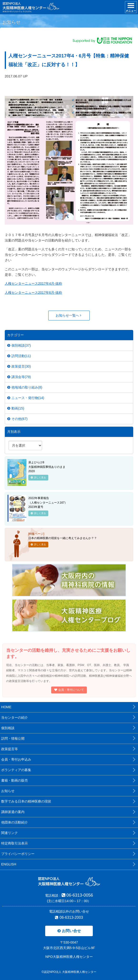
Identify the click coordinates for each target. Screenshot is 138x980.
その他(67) (17, 419)
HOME (6, 707)
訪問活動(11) (19, 356)
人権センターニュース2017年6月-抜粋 (33, 293)
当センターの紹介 (15, 717)
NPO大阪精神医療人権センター (69, 957)
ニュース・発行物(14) (26, 398)
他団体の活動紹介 (15, 822)
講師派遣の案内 (13, 812)
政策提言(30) (19, 366)
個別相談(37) (19, 345)
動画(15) (16, 408)
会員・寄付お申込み (16, 759)
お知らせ (8, 791)
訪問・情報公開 (13, 738)
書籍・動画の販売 (15, 780)
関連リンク (10, 833)
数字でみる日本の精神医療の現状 (26, 801)
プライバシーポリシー (18, 854)
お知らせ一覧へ (68, 315)
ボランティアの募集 (16, 770)
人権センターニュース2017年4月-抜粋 (33, 283)
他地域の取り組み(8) (25, 387)
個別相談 (8, 728)
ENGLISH (9, 864)
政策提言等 (10, 749)
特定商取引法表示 (15, 843)
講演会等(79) (19, 377)
